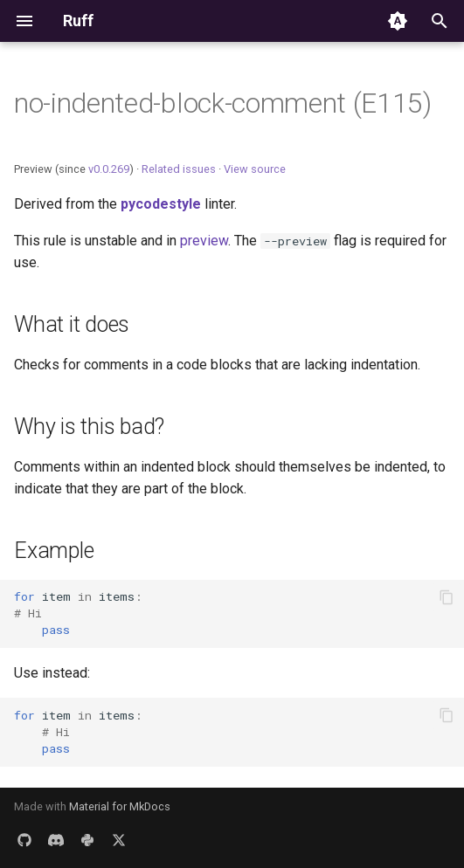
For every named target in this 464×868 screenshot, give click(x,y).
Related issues (179, 169)
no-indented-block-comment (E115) (223, 103)
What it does (72, 324)
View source (255, 169)
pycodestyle (161, 204)
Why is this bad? (89, 427)
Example (54, 551)
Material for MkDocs (120, 806)
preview (204, 241)
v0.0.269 (109, 169)
